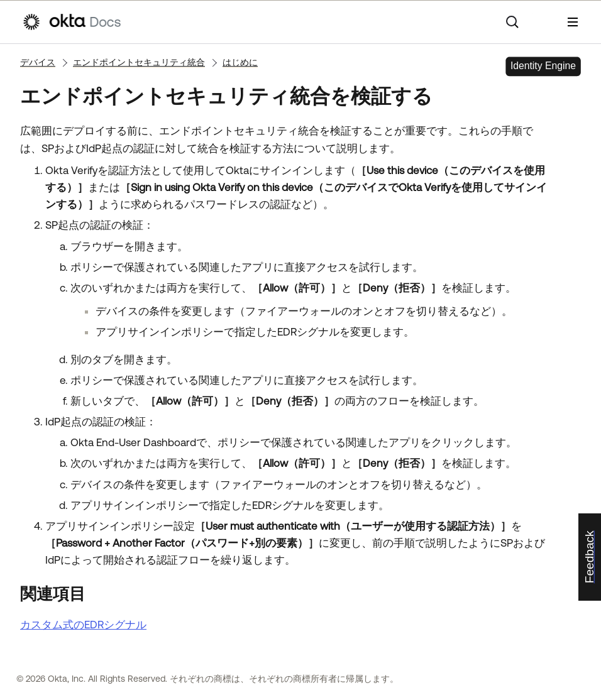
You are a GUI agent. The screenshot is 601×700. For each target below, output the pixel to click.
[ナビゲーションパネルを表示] (573, 22)
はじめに (240, 62)
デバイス (38, 62)
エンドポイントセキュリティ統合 (139, 62)
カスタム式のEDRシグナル (83, 625)
